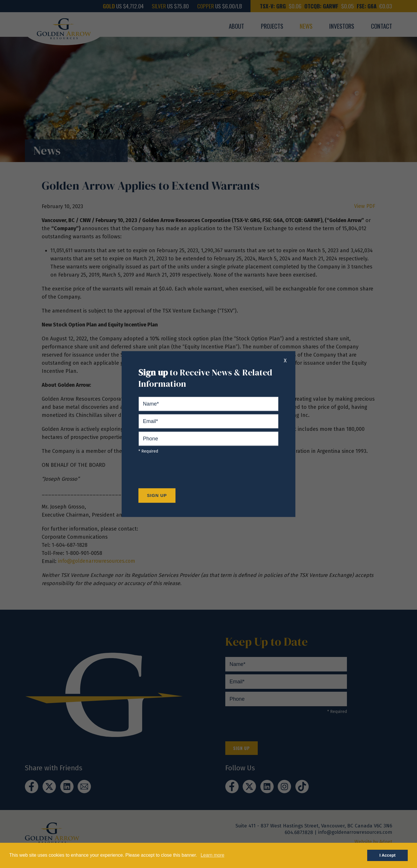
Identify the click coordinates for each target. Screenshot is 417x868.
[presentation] (182, 473)
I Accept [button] (387, 855)
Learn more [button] (213, 855)
